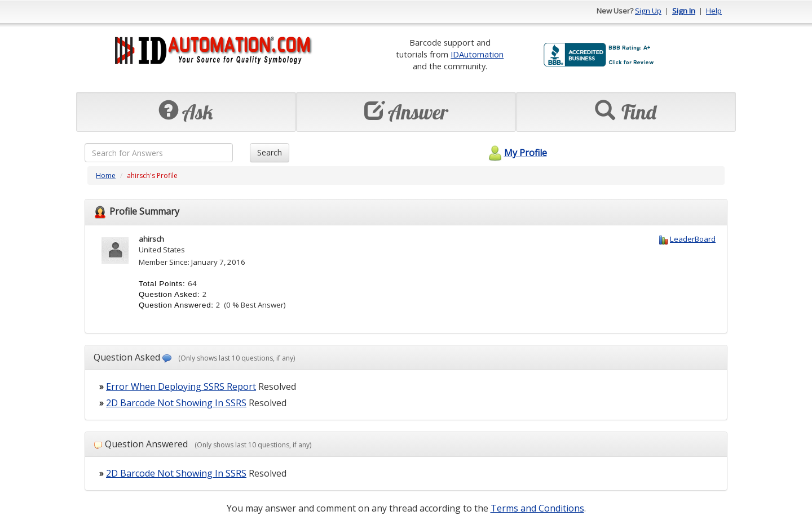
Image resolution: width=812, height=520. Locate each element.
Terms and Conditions (537, 508)
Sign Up (648, 11)
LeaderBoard (693, 239)
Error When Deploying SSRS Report (181, 386)
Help (714, 11)
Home (106, 175)
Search (270, 152)
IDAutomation (477, 54)
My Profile (516, 153)
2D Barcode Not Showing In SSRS (176, 403)
